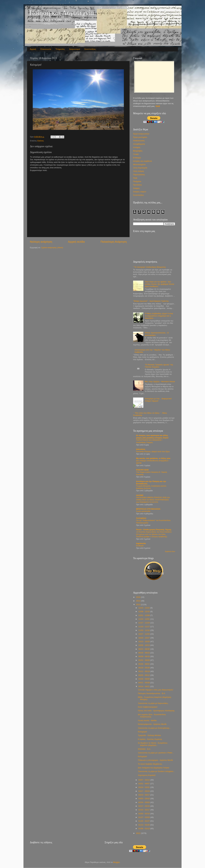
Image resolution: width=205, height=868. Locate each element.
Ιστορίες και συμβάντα (143, 161)
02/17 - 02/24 (144, 806)
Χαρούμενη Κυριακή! (147, 775)
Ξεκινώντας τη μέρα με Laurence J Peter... (156, 753)
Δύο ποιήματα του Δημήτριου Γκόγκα (154, 768)
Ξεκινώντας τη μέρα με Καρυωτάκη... (154, 703)
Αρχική (33, 49)
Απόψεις (137, 147)
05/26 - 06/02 (144, 664)
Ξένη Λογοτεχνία (140, 168)
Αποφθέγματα (139, 144)
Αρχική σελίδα (76, 242)
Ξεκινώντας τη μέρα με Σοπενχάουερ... (154, 728)
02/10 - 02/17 (144, 810)
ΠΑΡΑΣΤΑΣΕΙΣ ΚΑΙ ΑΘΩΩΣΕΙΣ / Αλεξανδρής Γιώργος (149, 441)
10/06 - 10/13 (144, 645)
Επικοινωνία (46, 49)
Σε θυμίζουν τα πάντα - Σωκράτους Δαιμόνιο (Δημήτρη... (153, 744)
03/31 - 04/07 (144, 784)
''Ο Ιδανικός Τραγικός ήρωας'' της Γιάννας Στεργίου (159, 366)
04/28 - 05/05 (144, 679)
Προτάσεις (138, 185)
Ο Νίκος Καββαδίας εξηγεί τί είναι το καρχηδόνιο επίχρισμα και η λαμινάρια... (159, 316)
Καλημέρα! (143, 732)
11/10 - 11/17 (144, 627)
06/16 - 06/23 (144, 653)
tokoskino (141, 449)
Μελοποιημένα (139, 164)
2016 (139, 597)
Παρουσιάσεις (139, 175)
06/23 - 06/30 (144, 649)
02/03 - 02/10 (144, 814)
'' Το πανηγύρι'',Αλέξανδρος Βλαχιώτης (149, 267)
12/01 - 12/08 (144, 615)
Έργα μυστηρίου (140, 137)
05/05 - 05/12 (144, 675)
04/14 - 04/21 (144, 686)
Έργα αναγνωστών (141, 134)
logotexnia (141, 543)
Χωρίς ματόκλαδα (143, 511)
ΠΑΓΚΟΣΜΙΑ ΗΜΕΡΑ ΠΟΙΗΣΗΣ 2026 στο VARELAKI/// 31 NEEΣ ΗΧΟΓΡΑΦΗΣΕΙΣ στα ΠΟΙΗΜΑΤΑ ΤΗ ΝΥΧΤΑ (153, 500)
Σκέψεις (136, 188)
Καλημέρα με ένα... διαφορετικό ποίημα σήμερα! (158, 400)
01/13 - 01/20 (144, 825)
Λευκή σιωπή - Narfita (147, 720)
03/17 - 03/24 (144, 791)
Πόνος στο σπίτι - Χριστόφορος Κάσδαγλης (156, 711)
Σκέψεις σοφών (140, 192)
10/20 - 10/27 (144, 638)
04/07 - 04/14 (144, 780)
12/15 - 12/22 (144, 608)
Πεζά (135, 178)
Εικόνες (41, 141)
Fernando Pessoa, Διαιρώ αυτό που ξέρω (153, 451)
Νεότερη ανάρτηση (41, 242)
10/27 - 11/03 (144, 634)
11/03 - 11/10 (144, 630)
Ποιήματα (137, 181)
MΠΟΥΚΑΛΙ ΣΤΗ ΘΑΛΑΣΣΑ (148, 509)
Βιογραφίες (138, 151)
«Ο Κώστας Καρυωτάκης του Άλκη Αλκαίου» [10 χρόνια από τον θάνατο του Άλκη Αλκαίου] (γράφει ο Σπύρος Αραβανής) (154, 534)
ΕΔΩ (158, 106)
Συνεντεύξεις (90, 49)
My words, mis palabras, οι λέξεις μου (153, 458)
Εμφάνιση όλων (170, 551)
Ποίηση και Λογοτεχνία (62, 13)
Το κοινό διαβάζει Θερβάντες (150, 764)
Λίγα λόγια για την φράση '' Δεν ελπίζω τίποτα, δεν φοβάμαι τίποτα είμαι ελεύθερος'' (159, 284)
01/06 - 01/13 (144, 829)
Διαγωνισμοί (75, 49)
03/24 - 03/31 (144, 787)
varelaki (140, 495)
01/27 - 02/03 (144, 817)
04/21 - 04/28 (144, 683)
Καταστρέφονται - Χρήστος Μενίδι (152, 724)
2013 (139, 605)
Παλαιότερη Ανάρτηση (114, 242)
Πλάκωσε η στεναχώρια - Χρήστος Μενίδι (155, 760)
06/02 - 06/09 (144, 660)
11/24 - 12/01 (144, 619)
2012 (139, 833)
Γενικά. (136, 154)
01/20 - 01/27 (144, 821)
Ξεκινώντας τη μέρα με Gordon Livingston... (156, 771)
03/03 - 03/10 (144, 799)
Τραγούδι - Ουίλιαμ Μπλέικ (149, 735)
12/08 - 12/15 (144, 611)
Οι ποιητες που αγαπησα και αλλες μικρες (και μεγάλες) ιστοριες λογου (152, 437)
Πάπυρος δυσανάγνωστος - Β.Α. (152, 693)
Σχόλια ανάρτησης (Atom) (52, 248)
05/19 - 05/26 (144, 668)
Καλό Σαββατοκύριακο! (148, 707)
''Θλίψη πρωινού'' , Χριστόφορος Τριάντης (151, 301)
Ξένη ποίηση (139, 171)
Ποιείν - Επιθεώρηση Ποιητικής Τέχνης (154, 530)
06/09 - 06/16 (144, 656)
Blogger (116, 862)
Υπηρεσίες (60, 49)
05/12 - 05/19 (144, 671)
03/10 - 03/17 (144, 795)
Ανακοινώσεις (139, 141)
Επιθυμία (140, 546)
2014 (139, 601)
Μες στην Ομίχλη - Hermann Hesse (160, 382)
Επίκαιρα (137, 158)
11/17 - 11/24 (144, 623)
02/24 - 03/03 (144, 802)
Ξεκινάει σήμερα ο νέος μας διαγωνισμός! (156, 690)
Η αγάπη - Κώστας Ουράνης (150, 739)
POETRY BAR (142, 470)
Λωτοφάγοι (141, 518)
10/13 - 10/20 (144, 642)
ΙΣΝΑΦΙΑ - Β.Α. (144, 749)
